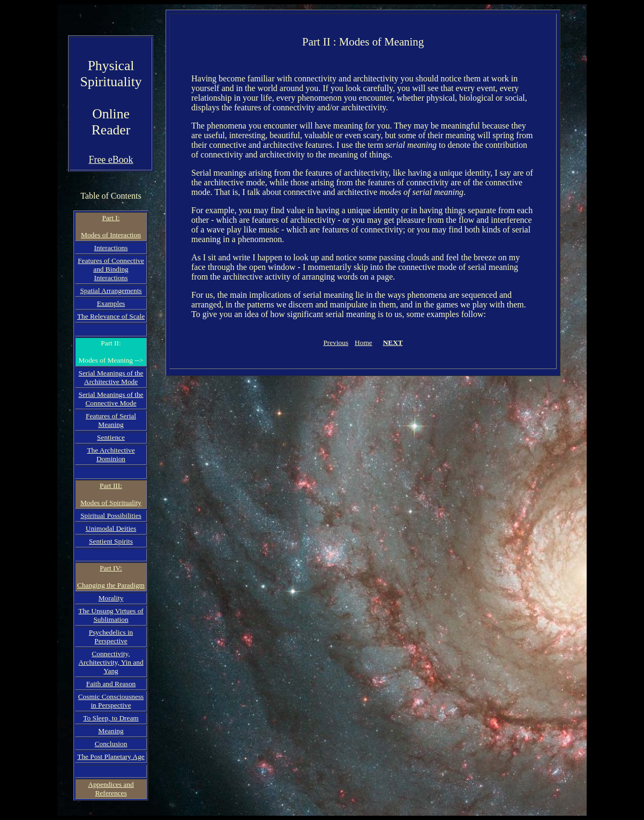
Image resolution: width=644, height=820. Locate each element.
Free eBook (111, 160)
